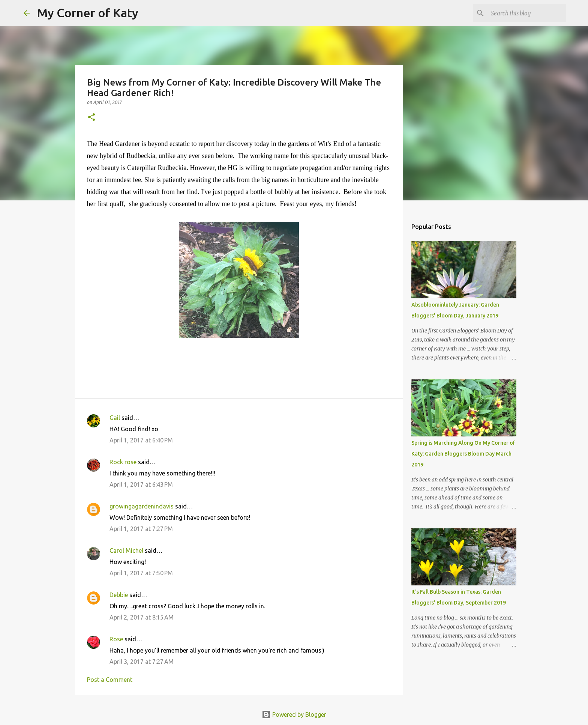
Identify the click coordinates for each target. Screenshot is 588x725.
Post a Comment (110, 680)
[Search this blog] (526, 13)
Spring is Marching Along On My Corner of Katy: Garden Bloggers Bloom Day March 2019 (463, 454)
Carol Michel (126, 551)
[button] (91, 118)
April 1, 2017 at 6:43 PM (141, 484)
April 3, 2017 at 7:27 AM (142, 662)
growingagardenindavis (142, 506)
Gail (115, 418)
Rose (116, 639)
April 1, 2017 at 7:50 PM (141, 573)
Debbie (119, 595)
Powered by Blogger (294, 714)
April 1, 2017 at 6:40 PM (141, 440)
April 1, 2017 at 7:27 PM (141, 529)
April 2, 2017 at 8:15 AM (142, 617)
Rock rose (124, 462)
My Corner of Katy (88, 13)
